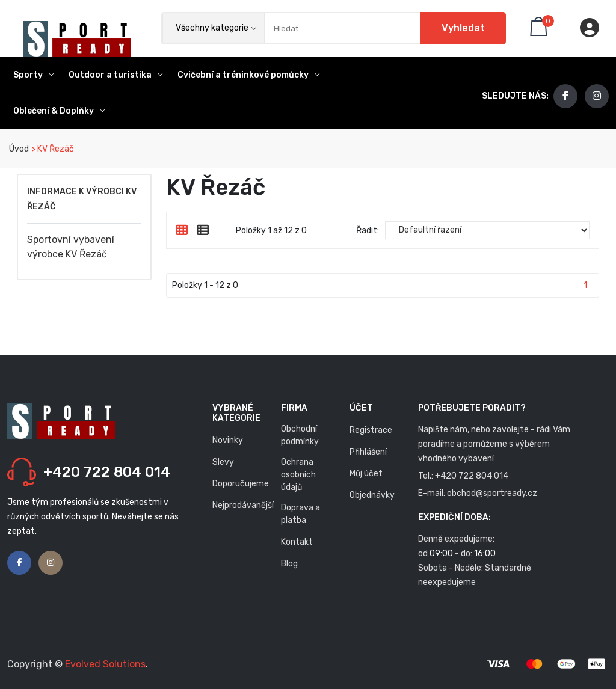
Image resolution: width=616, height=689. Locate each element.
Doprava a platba (300, 514)
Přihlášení (368, 452)
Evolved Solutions (105, 664)
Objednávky (372, 495)
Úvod (18, 149)
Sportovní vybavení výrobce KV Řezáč (71, 247)
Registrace (371, 430)
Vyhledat (463, 28)
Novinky (228, 440)
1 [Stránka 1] (585, 285)
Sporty (34, 75)
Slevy (223, 462)
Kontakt (297, 542)
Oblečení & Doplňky (59, 111)
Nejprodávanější (243, 505)
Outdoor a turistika (116, 75)
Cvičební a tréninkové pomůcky (249, 75)
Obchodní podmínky (300, 435)
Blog (289, 564)
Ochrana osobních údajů (298, 475)
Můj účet (366, 473)
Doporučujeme (241, 484)
